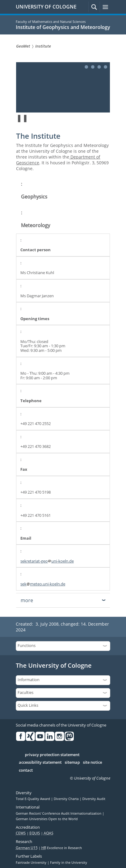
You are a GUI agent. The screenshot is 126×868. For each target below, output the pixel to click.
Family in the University (69, 863)
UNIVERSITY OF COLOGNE (46, 7)
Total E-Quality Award (33, 799)
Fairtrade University (32, 863)
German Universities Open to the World (47, 819)
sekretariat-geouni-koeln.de (47, 561)
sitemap (72, 763)
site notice (92, 763)
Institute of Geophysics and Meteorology (63, 27)
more (27, 600)
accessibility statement (40, 763)
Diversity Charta (67, 799)
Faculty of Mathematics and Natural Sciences (51, 21)
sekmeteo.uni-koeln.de (43, 584)
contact (26, 770)
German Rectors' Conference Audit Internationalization (59, 813)
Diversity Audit (94, 799)
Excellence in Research (62, 848)
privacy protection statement (52, 755)
